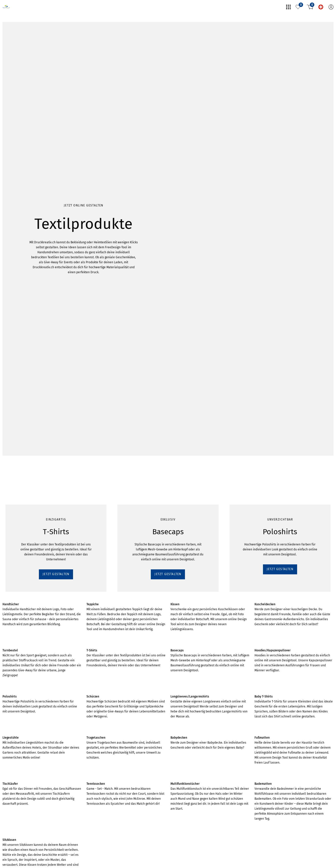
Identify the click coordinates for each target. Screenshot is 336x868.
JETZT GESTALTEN (22, 85)
